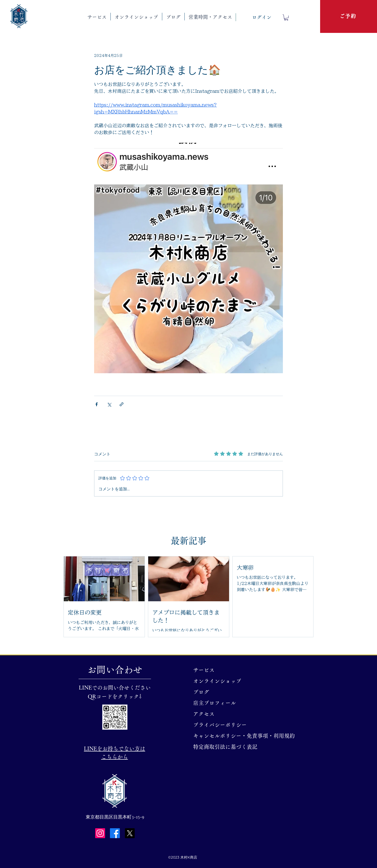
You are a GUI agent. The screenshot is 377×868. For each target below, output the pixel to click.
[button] (97, 17)
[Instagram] (100, 833)
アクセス (204, 714)
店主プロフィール (215, 703)
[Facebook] (115, 833)
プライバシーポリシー (220, 725)
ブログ (201, 692)
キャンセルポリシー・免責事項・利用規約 (223, 736)
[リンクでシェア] (122, 404)
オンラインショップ (217, 681)
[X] (130, 833)
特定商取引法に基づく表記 (223, 747)
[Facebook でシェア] (97, 404)
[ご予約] (348, 16)
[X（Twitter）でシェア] (109, 404)
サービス (204, 670)
